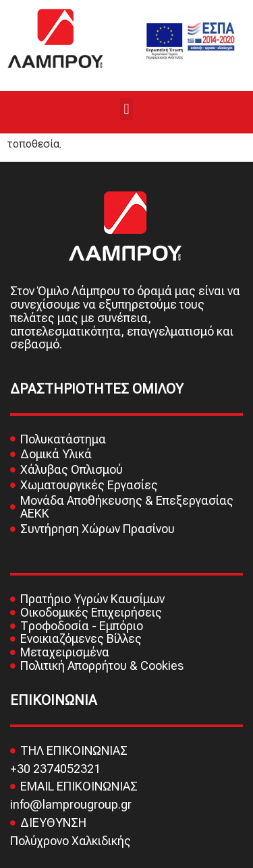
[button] (126, 109)
